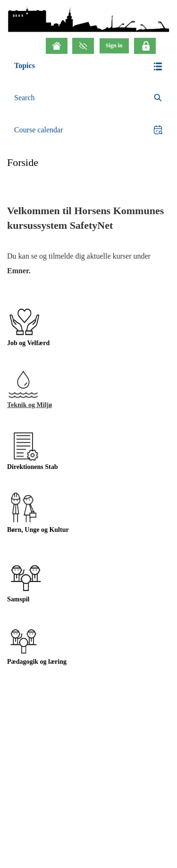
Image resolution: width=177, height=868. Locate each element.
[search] (88, 98)
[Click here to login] (145, 46)
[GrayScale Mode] (83, 46)
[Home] (57, 46)
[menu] (114, 46)
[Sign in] (114, 46)
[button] (88, 66)
